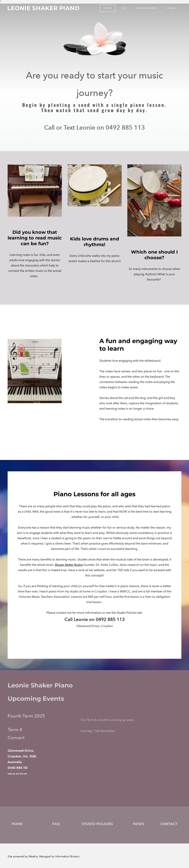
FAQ (124, 8)
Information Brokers (67, 857)
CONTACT (169, 824)
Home (107, 8)
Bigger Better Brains (69, 565)
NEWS (138, 824)
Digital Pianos (146, 8)
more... (172, 8)
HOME (17, 824)
